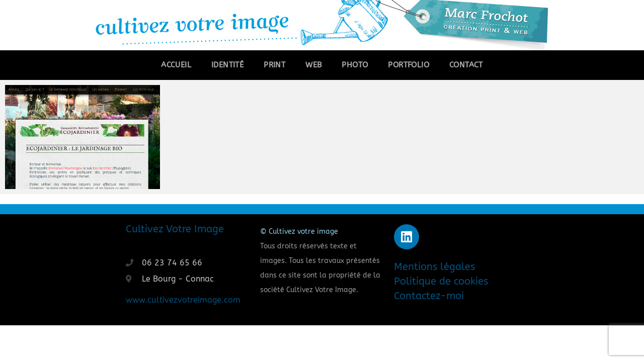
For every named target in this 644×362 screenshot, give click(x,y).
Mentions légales (434, 267)
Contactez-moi (429, 296)
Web (313, 65)
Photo (355, 65)
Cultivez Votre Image (175, 229)
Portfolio (409, 65)
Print (274, 65)
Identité (227, 65)
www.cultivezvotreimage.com (183, 300)
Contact (466, 65)
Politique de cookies (441, 281)
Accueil (176, 65)
